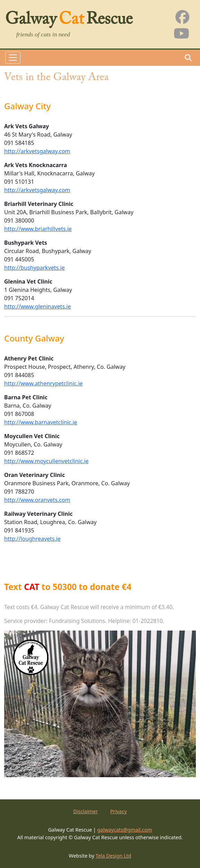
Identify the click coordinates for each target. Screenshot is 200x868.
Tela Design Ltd (113, 856)
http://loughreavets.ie (32, 539)
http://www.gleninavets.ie (38, 306)
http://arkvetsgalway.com (37, 151)
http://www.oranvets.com (37, 500)
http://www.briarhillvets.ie (38, 229)
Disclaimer (86, 811)
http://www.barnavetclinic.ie (41, 422)
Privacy (118, 811)
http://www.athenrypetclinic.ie (43, 383)
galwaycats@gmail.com (125, 830)
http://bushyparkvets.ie (34, 268)
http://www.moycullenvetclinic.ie (46, 461)
